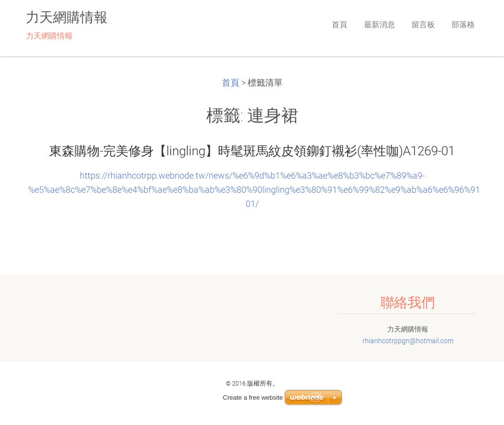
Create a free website (253, 397)
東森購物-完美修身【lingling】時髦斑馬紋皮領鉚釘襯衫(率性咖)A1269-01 (252, 151)
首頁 (231, 83)
